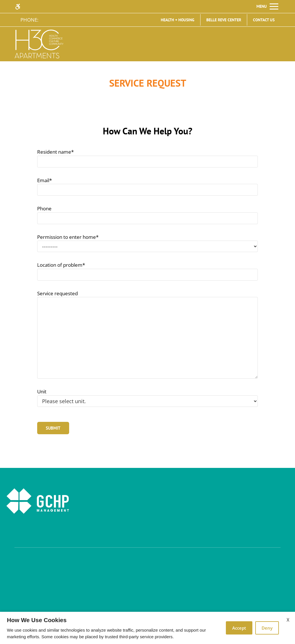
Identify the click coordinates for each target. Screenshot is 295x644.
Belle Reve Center (224, 20)
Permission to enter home (68, 237)
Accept (239, 628)
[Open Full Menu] (267, 6)
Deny (267, 628)
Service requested (57, 293)
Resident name (55, 152)
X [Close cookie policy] (288, 620)
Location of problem (61, 265)
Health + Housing (178, 20)
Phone (44, 208)
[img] (39, 44)
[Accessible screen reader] (20, 6)
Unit (42, 391)
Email (45, 180)
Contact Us (264, 20)
